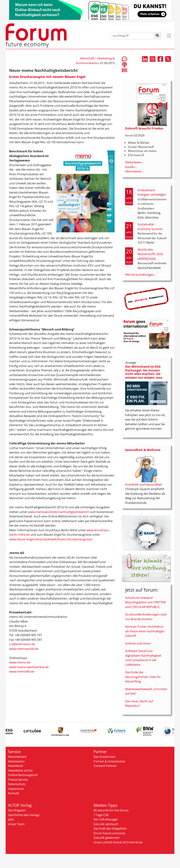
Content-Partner (105, 766)
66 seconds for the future (111, 810)
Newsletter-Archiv (20, 770)
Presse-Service (18, 780)
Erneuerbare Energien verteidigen (152, 192)
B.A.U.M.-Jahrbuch (106, 824)
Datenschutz (17, 784)
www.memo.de (20, 662)
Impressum (16, 789)
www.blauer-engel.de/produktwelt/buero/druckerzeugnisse (51, 539)
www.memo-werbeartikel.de (29, 667)
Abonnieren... (134, 171)
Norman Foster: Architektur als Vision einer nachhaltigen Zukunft (145, 631)
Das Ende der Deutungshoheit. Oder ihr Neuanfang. (143, 677)
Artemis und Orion (138, 643)
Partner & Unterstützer (109, 761)
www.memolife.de (22, 671)
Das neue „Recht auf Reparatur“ (139, 703)
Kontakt (14, 793)
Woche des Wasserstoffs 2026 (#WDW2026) (150, 254)
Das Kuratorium (105, 757)
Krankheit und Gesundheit (144, 484)
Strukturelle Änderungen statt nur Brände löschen (146, 617)
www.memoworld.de (24, 649)
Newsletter (16, 766)
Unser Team (16, 824)
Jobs (11, 819)
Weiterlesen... (134, 162)
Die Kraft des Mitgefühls (110, 828)
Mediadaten (16, 761)
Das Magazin (17, 810)
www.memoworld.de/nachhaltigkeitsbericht (59, 512)
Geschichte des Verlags (24, 815)
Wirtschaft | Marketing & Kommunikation (95, 61)
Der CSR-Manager (106, 819)
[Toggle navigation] (169, 36)
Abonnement (17, 757)
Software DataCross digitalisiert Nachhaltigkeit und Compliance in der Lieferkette (143, 658)
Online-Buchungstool (23, 775)
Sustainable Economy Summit (150, 227)
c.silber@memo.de (22, 644)
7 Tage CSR (101, 815)
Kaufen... (131, 167)
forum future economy (109, 833)
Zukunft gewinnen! (107, 838)
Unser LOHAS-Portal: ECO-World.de (118, 842)
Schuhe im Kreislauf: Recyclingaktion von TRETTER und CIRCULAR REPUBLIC (145, 602)
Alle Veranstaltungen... (141, 275)
